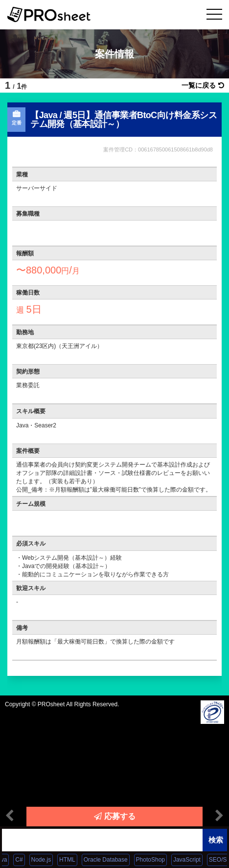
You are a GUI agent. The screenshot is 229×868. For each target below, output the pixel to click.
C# (23, 860)
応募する (115, 816)
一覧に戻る (203, 85)
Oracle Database (109, 860)
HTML (71, 860)
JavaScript (190, 860)
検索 (216, 840)
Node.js (45, 860)
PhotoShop (154, 860)
